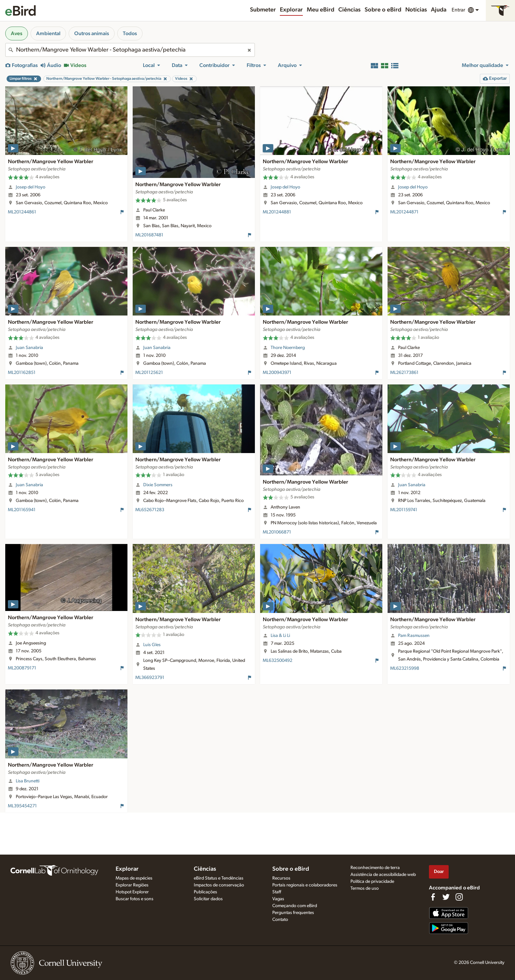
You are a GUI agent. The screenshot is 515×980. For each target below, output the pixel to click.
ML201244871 (404, 212)
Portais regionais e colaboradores (305, 885)
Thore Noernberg (288, 348)
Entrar (458, 10)
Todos (130, 33)
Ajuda (439, 10)
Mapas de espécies (134, 878)
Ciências (349, 10)
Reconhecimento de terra (375, 868)
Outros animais (92, 33)
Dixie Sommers (158, 485)
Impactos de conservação (219, 885)
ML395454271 (22, 806)
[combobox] (130, 50)
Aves (17, 33)
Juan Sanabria (29, 348)
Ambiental (48, 33)
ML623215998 (405, 668)
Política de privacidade (372, 882)
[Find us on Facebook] (433, 897)
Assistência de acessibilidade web (383, 875)
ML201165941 (22, 510)
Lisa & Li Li (280, 636)
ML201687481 (149, 235)
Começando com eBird (295, 906)
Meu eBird (321, 10)
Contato (280, 920)
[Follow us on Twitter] (446, 897)
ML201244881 (277, 212)
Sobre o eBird (383, 10)
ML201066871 (277, 532)
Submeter (263, 10)
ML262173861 (404, 373)
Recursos (281, 878)
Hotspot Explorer (132, 892)
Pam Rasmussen (414, 636)
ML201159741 (404, 510)
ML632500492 (278, 661)
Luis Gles (152, 645)
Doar (439, 871)
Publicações (205, 892)
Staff (277, 892)
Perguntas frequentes (293, 913)
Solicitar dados (208, 899)
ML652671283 (150, 510)
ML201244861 (22, 212)
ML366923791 (150, 678)
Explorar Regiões (132, 885)
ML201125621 (149, 373)
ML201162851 (22, 373)
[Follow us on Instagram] (459, 897)
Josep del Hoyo (31, 187)
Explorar (291, 10)
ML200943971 (277, 373)
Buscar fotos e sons (134, 899)
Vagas (278, 899)
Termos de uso (365, 888)
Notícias (416, 10)
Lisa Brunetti (28, 781)
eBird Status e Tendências (219, 878)
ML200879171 (22, 668)
